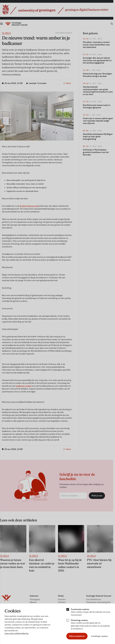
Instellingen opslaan (99, 636)
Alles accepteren (77, 636)
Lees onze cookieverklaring (17, 633)
